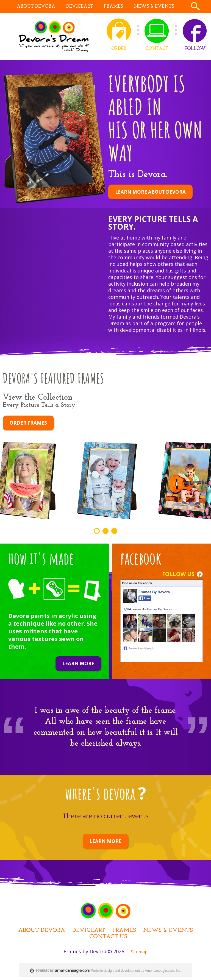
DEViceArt (89, 930)
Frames (124, 930)
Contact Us (108, 937)
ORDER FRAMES (28, 423)
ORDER (119, 49)
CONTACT (157, 49)
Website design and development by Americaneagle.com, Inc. (136, 971)
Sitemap (139, 952)
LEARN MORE (105, 841)
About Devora (42, 930)
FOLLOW (195, 49)
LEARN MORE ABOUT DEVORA (150, 192)
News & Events (168, 930)
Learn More (78, 663)
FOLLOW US (178, 574)
